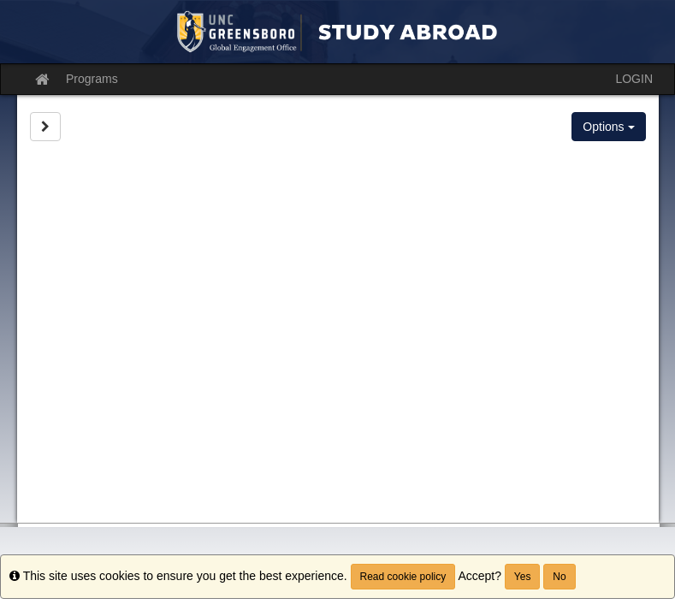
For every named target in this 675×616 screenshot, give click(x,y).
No (559, 577)
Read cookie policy (403, 577)
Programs (92, 79)
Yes (523, 577)
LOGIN (634, 79)
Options (608, 127)
